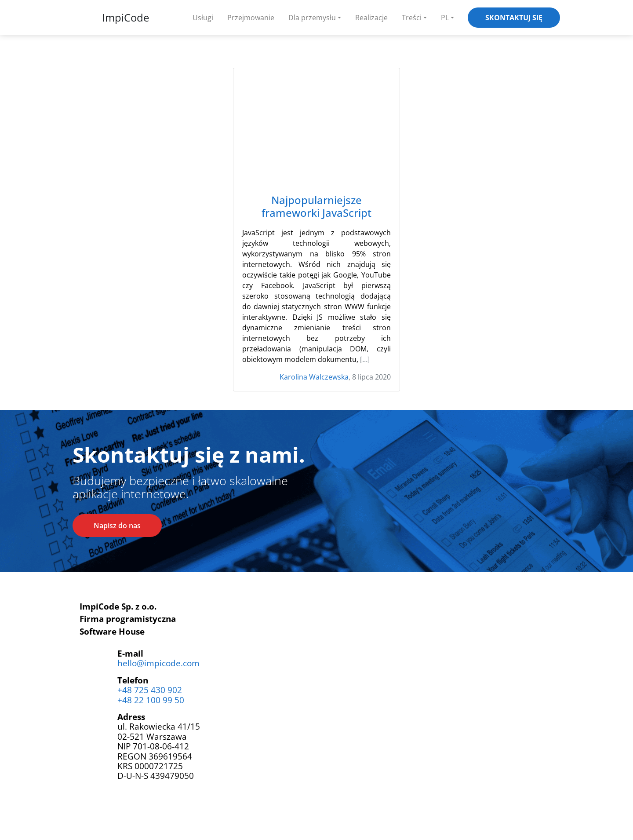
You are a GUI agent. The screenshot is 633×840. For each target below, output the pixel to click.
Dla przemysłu (312, 18)
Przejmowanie (251, 18)
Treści (412, 18)
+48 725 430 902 (150, 690)
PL (445, 18)
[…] (365, 359)
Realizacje (371, 18)
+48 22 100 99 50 (151, 700)
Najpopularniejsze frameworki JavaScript (316, 207)
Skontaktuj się (514, 18)
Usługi (203, 18)
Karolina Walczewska (314, 377)
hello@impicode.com (158, 663)
